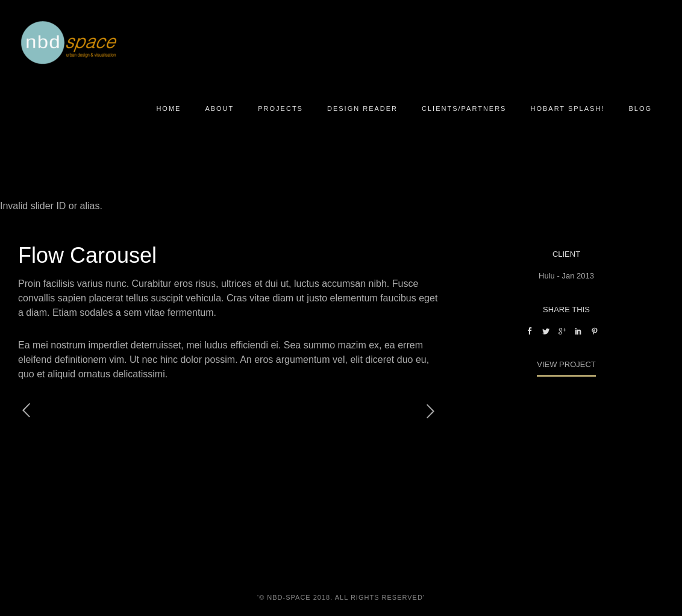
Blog (640, 108)
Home (168, 108)
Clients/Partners (464, 108)
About (219, 108)
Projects (280, 108)
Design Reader (362, 108)
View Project (566, 364)
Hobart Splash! (567, 108)
